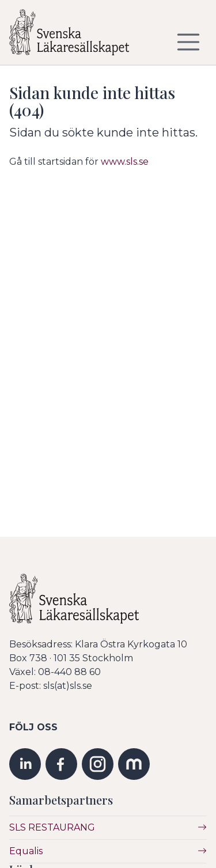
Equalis (26, 851)
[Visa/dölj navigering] (188, 42)
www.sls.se (125, 162)
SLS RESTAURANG (52, 827)
